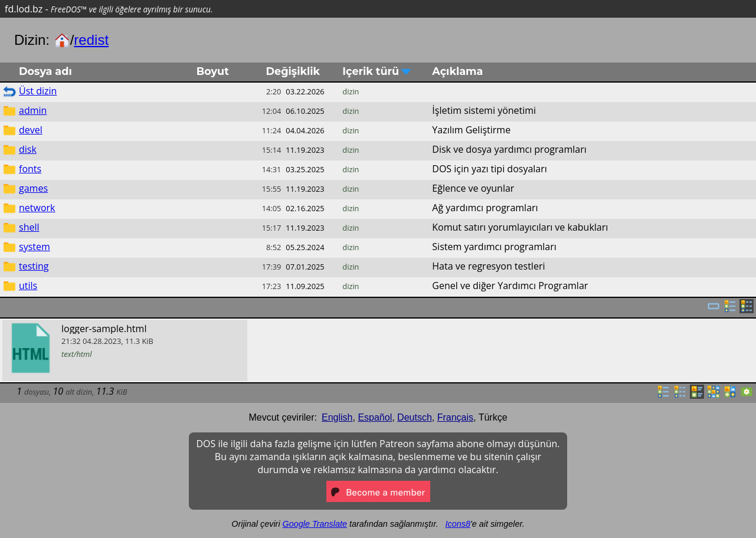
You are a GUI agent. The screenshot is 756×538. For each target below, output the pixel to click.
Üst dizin (38, 91)
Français (455, 417)
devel (31, 130)
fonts (30, 169)
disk (28, 149)
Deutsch (415, 417)
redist (91, 40)
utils (28, 286)
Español (375, 417)
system (35, 247)
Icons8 (458, 524)
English (337, 417)
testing (34, 266)
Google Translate (315, 524)
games (33, 188)
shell (29, 227)
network (37, 208)
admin (33, 110)
